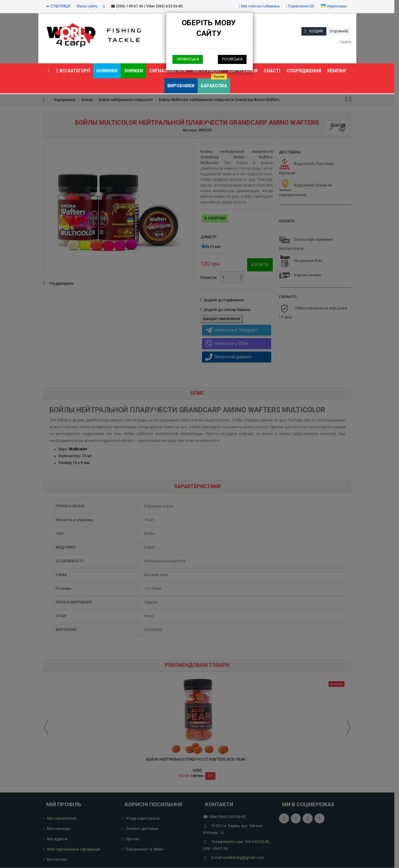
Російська (232, 59)
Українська (188, 59)
